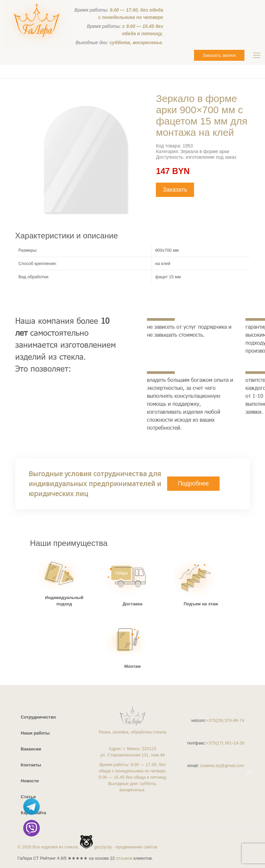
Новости (30, 781)
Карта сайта (34, 813)
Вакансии (31, 749)
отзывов (124, 858)
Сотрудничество (38, 717)
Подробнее (193, 483)
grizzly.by (103, 847)
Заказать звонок (219, 55)
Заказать (175, 190)
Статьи (28, 797)
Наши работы (35, 733)
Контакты (31, 765)
